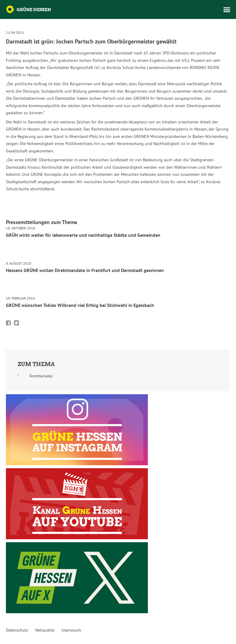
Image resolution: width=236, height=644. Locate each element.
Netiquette (45, 630)
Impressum (71, 630)
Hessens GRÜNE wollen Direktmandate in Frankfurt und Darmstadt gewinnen (85, 270)
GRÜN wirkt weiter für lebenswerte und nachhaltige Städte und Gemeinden (83, 235)
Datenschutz (17, 630)
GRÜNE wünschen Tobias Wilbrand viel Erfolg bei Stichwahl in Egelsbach (80, 305)
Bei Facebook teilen (8, 323)
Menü (227, 10)
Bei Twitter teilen (16, 323)
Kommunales (41, 376)
